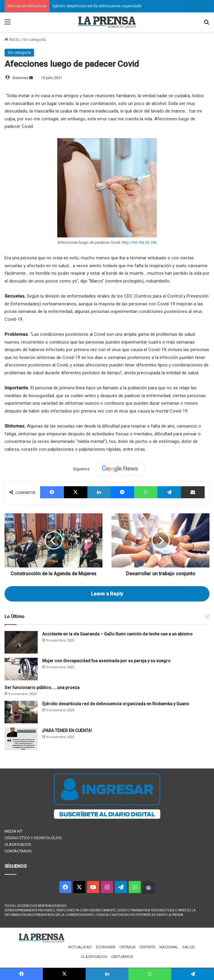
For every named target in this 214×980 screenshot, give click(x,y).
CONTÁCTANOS (18, 851)
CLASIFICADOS (18, 844)
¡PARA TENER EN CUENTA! (67, 731)
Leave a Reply (107, 594)
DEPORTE (148, 947)
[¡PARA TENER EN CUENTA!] (21, 739)
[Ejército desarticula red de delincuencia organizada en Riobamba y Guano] (21, 712)
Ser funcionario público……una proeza (42, 688)
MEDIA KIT (14, 831)
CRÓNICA (127, 947)
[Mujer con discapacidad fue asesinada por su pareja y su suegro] (21, 669)
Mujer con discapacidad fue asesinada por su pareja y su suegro (106, 661)
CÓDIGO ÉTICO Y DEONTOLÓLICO (33, 838)
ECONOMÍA (106, 947)
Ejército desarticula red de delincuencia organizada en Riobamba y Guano (116, 6)
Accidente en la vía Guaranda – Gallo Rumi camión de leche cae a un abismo (117, 634)
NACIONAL (169, 947)
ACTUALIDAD (80, 947)
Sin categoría (34, 40)
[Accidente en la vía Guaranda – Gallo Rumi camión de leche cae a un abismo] (21, 642)
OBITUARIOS (122, 957)
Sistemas (20, 78)
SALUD (189, 947)
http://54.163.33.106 (139, 242)
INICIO (12, 40)
